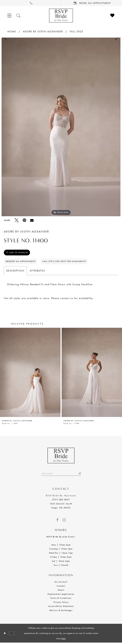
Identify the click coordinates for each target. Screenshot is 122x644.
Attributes (37, 272)
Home (12, 31)
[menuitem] (30, 3)
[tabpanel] (61, 127)
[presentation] (30, 373)
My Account (61, 583)
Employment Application (61, 595)
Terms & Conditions (61, 599)
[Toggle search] (19, 16)
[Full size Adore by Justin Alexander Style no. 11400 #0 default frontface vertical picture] (61, 127)
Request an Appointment (22, 262)
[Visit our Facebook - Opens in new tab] (57, 521)
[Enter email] (61, 475)
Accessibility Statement (61, 607)
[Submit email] (79, 475)
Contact (61, 587)
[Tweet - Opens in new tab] (17, 220)
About (61, 591)
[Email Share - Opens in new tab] (32, 220)
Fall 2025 (76, 31)
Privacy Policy (61, 603)
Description (15, 272)
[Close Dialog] (5, 634)
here (63, 640)
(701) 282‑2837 (61, 501)
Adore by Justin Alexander (43, 31)
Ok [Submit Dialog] (12, 634)
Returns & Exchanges (61, 611)
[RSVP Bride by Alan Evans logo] (61, 16)
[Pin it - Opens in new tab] (24, 220)
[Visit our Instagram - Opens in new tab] (64, 521)
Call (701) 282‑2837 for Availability (69, 262)
